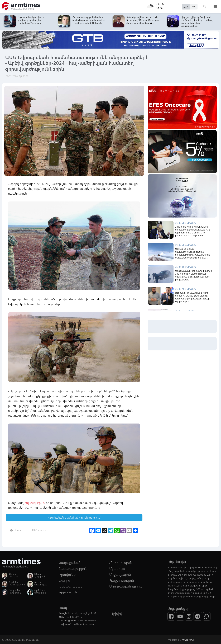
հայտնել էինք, (35, 503)
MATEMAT (188, 640)
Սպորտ (65, 580)
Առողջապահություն (126, 586)
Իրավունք (67, 574)
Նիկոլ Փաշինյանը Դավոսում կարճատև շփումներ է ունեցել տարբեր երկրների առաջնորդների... (197, 21)
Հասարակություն (73, 568)
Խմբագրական (71, 586)
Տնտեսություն (121, 563)
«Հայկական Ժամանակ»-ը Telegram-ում (74, 517)
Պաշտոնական (122, 580)
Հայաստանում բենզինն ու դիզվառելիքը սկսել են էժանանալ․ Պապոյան (31, 20)
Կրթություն (68, 592)
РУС (194, 7)
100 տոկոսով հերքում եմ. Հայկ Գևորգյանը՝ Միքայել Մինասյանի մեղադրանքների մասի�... (143, 20)
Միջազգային (120, 574)
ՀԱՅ (186, 7)
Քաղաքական (70, 563)
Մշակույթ (117, 568)
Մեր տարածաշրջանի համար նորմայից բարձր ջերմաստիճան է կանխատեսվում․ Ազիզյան (89, 20)
